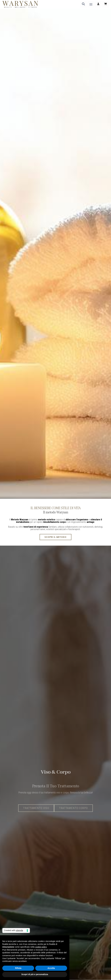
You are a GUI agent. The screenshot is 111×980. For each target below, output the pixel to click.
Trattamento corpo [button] (73, 817)
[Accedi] (98, 4)
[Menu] (91, 4)
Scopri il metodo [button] (55, 537)
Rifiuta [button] (18, 968)
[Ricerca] (83, 4)
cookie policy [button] (41, 947)
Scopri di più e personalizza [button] (35, 974)
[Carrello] (106, 4)
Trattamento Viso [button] (36, 817)
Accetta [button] (51, 968)
